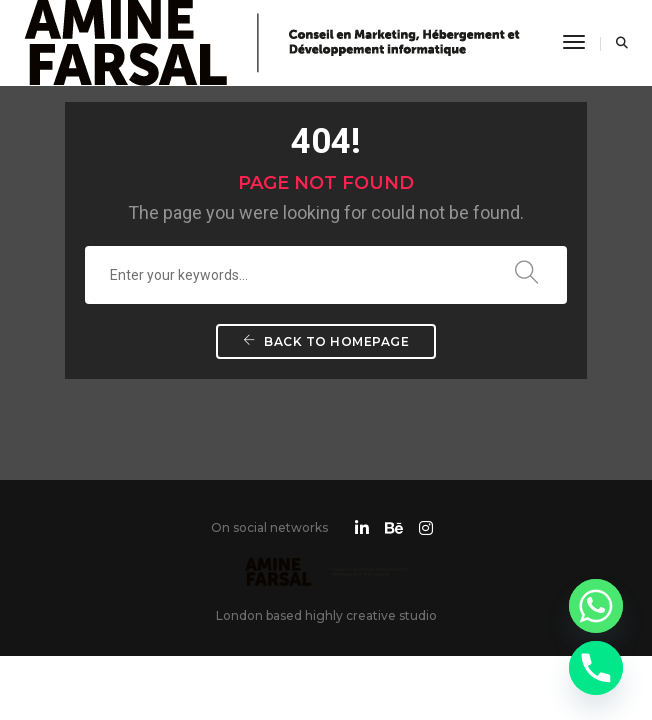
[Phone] (596, 668)
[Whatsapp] (596, 606)
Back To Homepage (326, 341)
